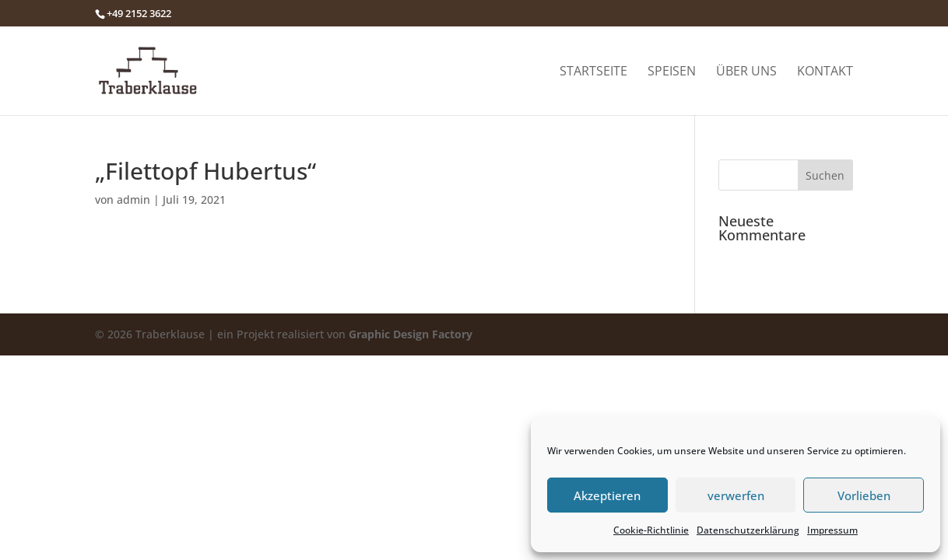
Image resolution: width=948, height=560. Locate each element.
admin (133, 199)
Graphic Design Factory (411, 334)
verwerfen (736, 495)
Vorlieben (864, 495)
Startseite (593, 72)
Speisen (672, 72)
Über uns (746, 72)
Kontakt (825, 72)
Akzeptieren (607, 495)
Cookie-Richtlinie (651, 530)
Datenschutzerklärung (748, 530)
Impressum (832, 530)
